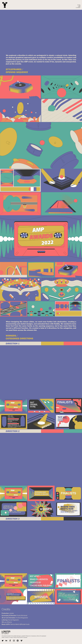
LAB (79, 6)
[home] (5, 5)
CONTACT (78, 8)
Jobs (79, 7)
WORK (79, 5)
